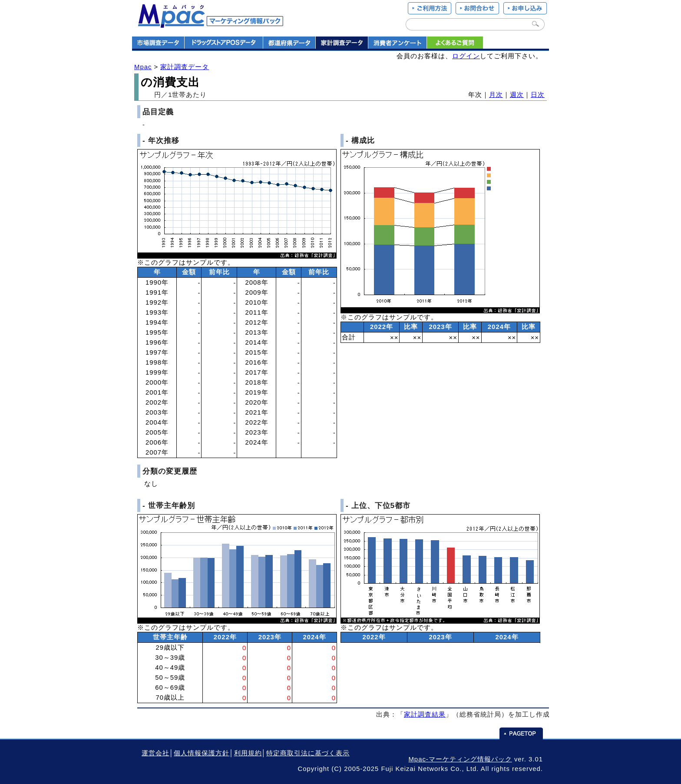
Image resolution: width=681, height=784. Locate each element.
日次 (538, 95)
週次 (517, 95)
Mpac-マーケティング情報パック (460, 759)
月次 (496, 95)
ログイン (466, 56)
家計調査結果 (425, 714)
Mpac (143, 67)
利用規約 (248, 753)
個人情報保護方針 (202, 753)
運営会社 (155, 753)
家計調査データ (185, 67)
